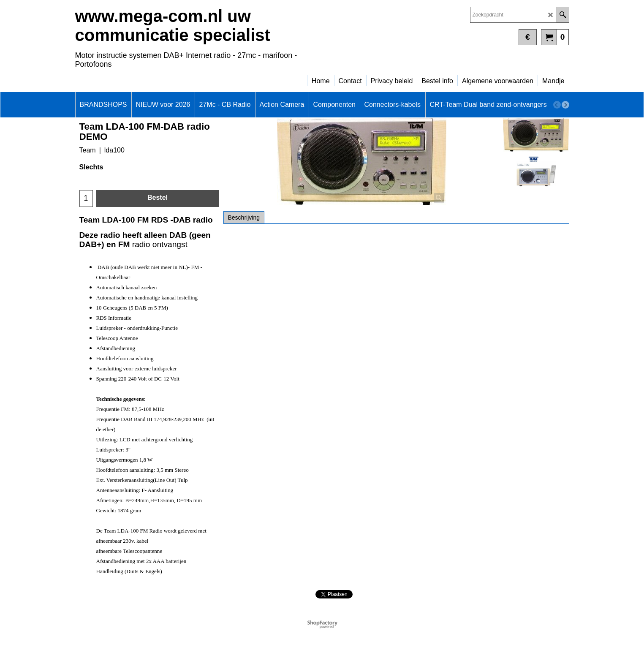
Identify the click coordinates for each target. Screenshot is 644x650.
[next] (565, 105)
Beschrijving (244, 218)
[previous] (557, 105)
